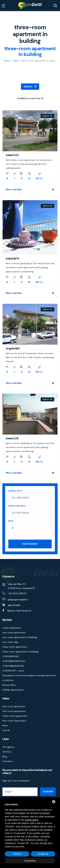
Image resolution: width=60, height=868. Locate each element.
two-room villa (10, 642)
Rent (16, 61)
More (5, 725)
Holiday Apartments (13, 690)
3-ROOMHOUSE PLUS (14, 661)
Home (7, 61)
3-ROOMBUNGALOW (13, 666)
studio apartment (12, 628)
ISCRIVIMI (48, 792)
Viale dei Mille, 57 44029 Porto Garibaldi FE (21, 586)
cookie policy (32, 820)
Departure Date (17, 506)
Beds (11, 521)
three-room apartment (15, 647)
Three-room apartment (15, 716)
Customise (30, 861)
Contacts (7, 761)
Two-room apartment (14, 711)
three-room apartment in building (20, 652)
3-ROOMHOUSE (11, 656)
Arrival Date (15, 491)
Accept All (43, 854)
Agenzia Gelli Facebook (19, 611)
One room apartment (14, 706)
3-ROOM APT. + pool (13, 671)
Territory (7, 752)
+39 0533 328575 (17, 593)
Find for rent (30, 544)
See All (6, 730)
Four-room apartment (14, 721)
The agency (8, 747)
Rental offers (9, 685)
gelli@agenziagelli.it (18, 599)
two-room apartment (14, 633)
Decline (17, 854)
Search (30, 87)
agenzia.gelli (14, 605)
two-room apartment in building (20, 637)
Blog (5, 756)
